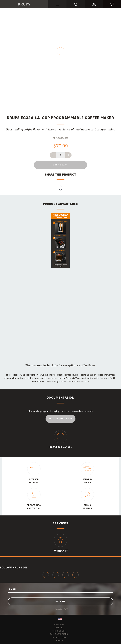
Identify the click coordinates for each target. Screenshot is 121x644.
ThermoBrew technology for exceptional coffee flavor (61, 365)
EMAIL (13, 589)
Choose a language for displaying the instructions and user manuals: (61, 411)
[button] (94, 4)
